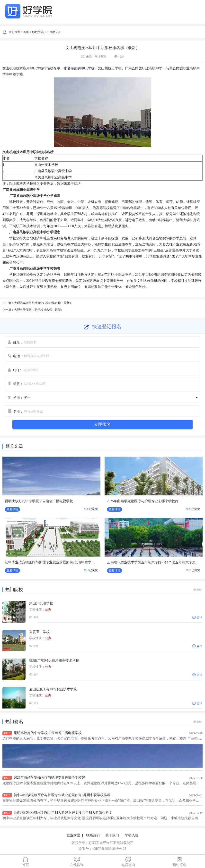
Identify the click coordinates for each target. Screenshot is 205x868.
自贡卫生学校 (39, 632)
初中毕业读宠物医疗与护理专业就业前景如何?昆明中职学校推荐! (54, 562)
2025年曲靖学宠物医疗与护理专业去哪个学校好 (143, 501)
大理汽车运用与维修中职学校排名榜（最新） (43, 303)
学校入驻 (132, 835)
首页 (26, 32)
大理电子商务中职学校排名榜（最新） (39, 310)
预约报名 (179, 862)
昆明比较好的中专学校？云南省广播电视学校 (39, 501)
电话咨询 (128, 862)
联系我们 (93, 835)
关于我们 (112, 835)
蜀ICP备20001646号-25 (109, 849)
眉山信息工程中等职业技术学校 (53, 689)
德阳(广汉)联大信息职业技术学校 (54, 661)
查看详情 (12, 509)
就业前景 (73, 835)
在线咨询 (77, 862)
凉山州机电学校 (41, 603)
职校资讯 (38, 32)
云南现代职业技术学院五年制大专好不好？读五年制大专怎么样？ (63, 813)
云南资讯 (53, 32)
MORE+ (198, 590)
